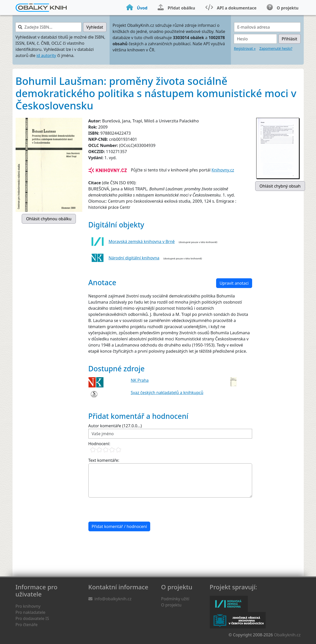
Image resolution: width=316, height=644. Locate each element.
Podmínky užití (175, 599)
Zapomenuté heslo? (276, 48)
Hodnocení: (99, 444)
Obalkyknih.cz (287, 635)
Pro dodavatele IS (32, 618)
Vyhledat (95, 27)
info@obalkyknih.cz (113, 599)
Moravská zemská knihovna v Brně (142, 241)
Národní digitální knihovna (134, 258)
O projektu (171, 605)
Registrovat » (245, 48)
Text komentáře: (104, 460)
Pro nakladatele (31, 612)
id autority (46, 55)
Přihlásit (290, 39)
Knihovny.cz (223, 170)
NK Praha (140, 380)
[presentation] (127, 510)
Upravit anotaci (234, 283)
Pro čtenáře (27, 625)
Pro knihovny (28, 606)
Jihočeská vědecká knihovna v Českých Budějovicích (238, 620)
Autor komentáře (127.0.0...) (115, 426)
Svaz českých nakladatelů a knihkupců (167, 393)
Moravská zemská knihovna (229, 604)
